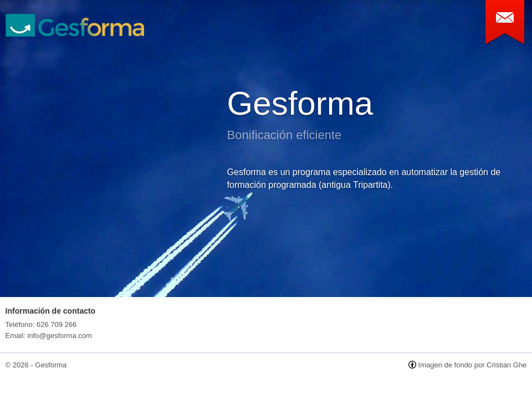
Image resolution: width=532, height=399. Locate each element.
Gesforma (300, 103)
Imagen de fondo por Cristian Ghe (473, 365)
